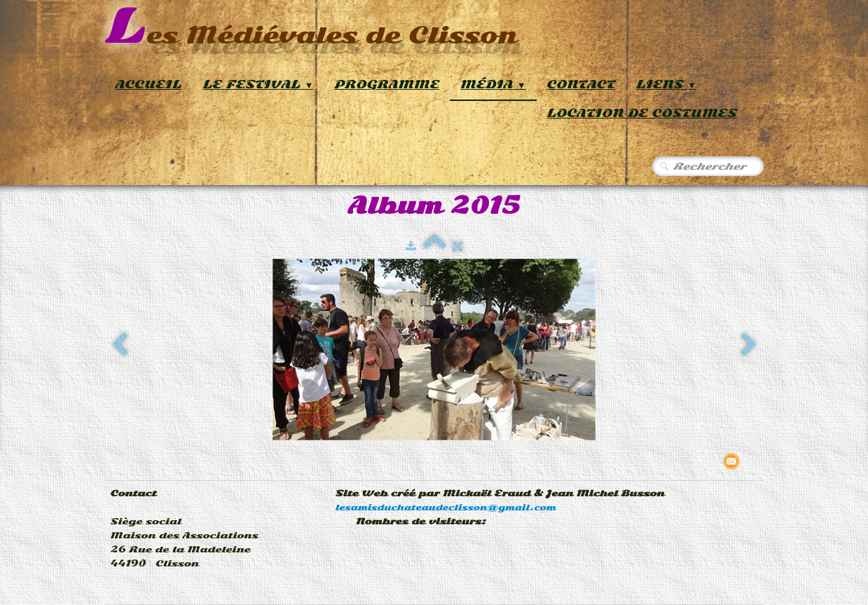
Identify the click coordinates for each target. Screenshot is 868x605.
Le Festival (259, 84)
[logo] (311, 28)
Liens (666, 84)
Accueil (149, 84)
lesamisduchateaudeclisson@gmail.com (446, 508)
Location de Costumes (642, 113)
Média (493, 84)
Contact (581, 84)
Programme (387, 84)
